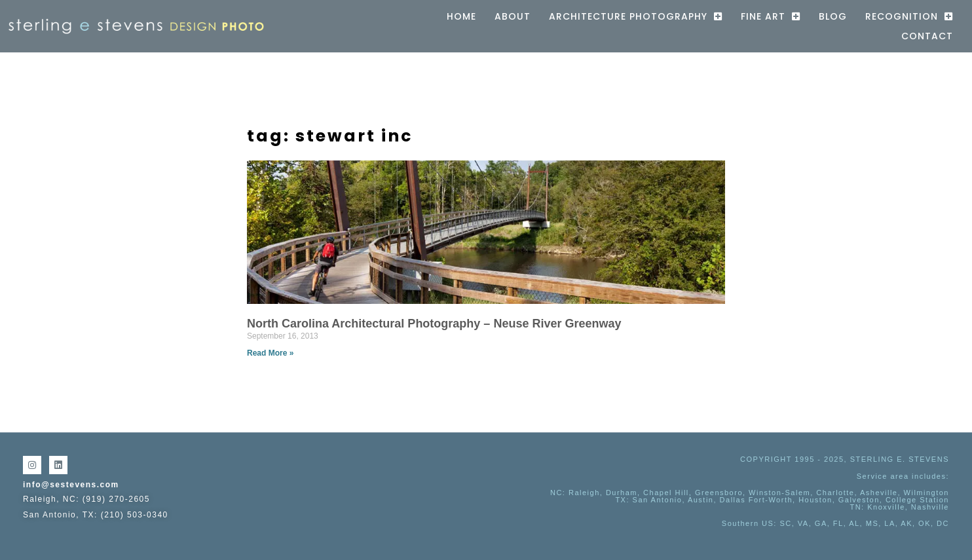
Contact (927, 36)
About (513, 16)
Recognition (909, 16)
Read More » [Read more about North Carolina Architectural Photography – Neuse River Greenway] (270, 353)
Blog (833, 16)
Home (461, 16)
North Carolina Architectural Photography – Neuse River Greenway (434, 324)
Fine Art (771, 16)
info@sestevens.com (71, 485)
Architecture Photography (636, 16)
